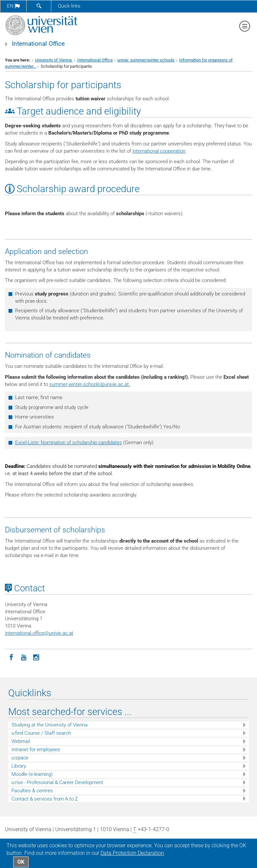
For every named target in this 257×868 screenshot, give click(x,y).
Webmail (21, 741)
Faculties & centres (32, 791)
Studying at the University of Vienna (49, 725)
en (13, 6)
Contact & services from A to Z (45, 799)
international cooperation (159, 151)
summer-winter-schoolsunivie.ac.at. (90, 384)
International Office (38, 44)
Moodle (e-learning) (32, 774)
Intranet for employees (36, 750)
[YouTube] (24, 657)
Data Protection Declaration (132, 853)
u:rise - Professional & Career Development (57, 782)
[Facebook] (11, 657)
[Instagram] (36, 657)
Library (19, 766)
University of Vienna (54, 60)
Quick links (69, 6)
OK (21, 862)
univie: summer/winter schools (146, 60)
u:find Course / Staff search (41, 733)
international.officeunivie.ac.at (39, 633)
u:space (20, 758)
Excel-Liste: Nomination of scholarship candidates (69, 443)
